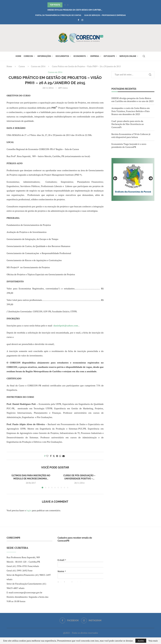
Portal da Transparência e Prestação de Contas (58, 15)
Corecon (28, 56)
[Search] (144, 56)
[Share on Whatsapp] (60, 456)
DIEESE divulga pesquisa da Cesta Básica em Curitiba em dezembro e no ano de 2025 (133, 100)
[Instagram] (82, 20)
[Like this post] (47, 456)
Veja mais (153, 641)
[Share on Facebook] (51, 456)
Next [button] (150, 179)
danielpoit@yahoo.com (66, 326)
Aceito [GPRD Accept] (141, 641)
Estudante (109, 56)
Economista (80, 56)
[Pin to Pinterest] (57, 456)
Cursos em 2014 (38, 66)
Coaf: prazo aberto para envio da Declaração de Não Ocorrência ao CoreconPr (128, 124)
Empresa (95, 56)
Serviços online (128, 56)
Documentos (62, 56)
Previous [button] (115, 179)
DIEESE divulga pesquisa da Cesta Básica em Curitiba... (75, 10)
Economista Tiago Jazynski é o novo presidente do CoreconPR (129, 146)
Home (18, 56)
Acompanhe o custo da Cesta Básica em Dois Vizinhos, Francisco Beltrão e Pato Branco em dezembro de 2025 (131, 111)
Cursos (22, 66)
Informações (44, 56)
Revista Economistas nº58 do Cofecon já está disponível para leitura (131, 136)
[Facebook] (78, 20)
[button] (65, 5)
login (29, 510)
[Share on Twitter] (54, 456)
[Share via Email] (64, 456)
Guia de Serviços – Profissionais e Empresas (105, 15)
